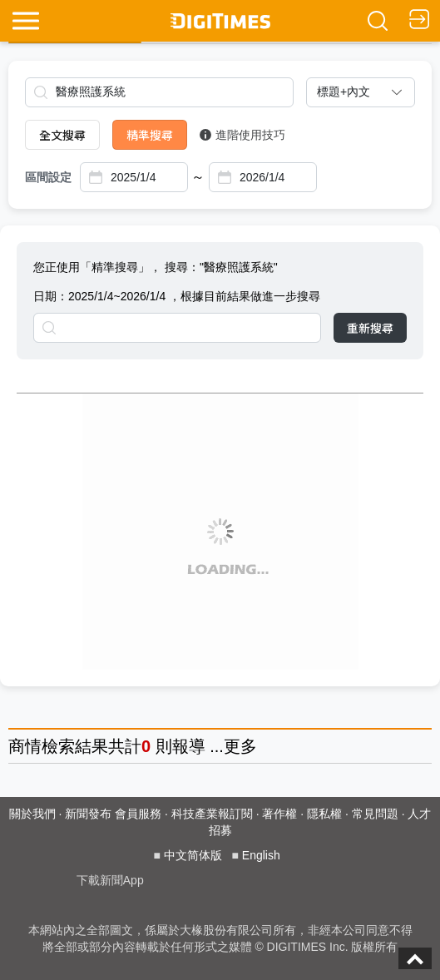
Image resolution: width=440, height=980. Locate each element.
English (261, 855)
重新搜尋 (370, 328)
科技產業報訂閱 (212, 814)
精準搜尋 (150, 135)
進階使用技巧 (242, 135)
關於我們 (32, 814)
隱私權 (324, 814)
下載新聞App (110, 880)
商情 (25, 746)
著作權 (279, 814)
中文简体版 (193, 855)
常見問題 (375, 814)
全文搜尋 (62, 135)
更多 (240, 746)
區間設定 (48, 177)
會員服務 (138, 814)
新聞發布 (88, 814)
